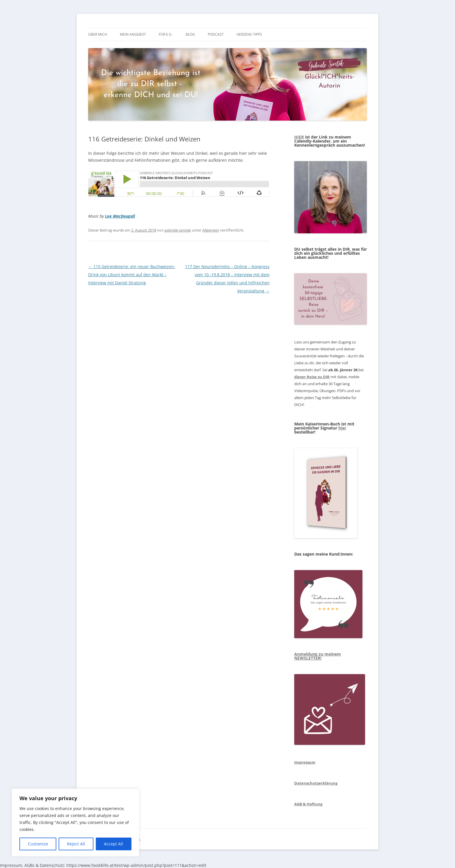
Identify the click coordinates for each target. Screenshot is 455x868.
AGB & (300, 804)
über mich (98, 34)
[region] (75, 822)
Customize (38, 844)
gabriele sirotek (178, 230)
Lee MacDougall (120, 216)
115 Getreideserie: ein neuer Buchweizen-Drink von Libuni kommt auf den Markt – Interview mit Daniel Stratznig (132, 275)
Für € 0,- (166, 34)
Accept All (113, 844)
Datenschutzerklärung (316, 783)
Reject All (76, 844)
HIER (299, 137)
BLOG (190, 34)
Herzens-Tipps (249, 34)
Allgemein (211, 230)
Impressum (305, 762)
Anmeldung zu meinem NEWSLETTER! (318, 656)
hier (342, 428)
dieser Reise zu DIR (312, 377)
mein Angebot (133, 34)
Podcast (216, 34)
